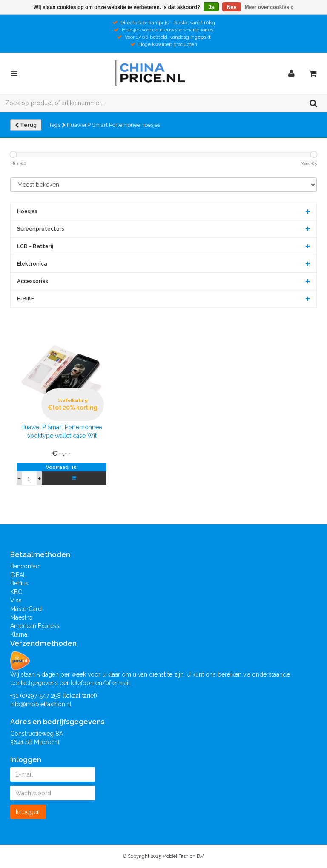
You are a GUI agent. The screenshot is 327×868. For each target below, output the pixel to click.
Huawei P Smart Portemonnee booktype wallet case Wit (61, 431)
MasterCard (26, 609)
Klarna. (19, 634)
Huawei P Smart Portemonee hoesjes (113, 125)
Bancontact (26, 566)
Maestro (21, 617)
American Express (35, 626)
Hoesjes (27, 211)
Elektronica (32, 264)
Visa (16, 600)
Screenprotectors (41, 229)
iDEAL (18, 575)
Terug (26, 125)
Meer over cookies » (269, 7)
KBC (16, 592)
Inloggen (28, 812)
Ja (211, 7)
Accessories (33, 281)
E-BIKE (26, 298)
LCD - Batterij (35, 246)
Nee (232, 7)
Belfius (19, 583)
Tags (57, 125)
